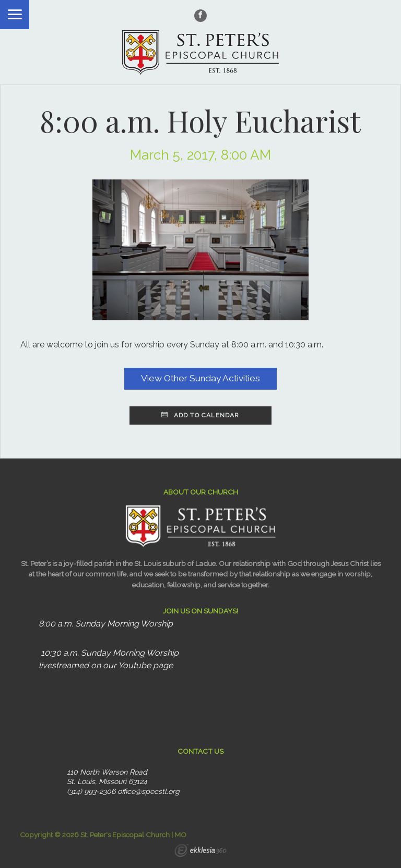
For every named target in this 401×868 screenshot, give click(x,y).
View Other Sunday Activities (200, 378)
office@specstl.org (149, 791)
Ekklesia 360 (200, 852)
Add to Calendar (200, 415)
